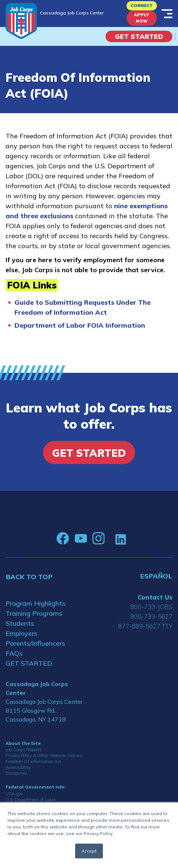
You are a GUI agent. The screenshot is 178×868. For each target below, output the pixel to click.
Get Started (139, 36)
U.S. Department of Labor (31, 799)
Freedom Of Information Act (33, 761)
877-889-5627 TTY (145, 626)
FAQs (14, 653)
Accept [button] (89, 851)
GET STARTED (29, 663)
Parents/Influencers (35, 643)
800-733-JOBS (151, 607)
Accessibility (18, 767)
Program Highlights (36, 603)
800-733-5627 (151, 616)
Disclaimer (16, 773)
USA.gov (14, 793)
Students (20, 623)
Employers (21, 633)
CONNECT (142, 6)
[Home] (21, 21)
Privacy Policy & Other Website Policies (44, 755)
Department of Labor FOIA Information (80, 325)
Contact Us (155, 597)
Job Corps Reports (24, 749)
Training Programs (34, 613)
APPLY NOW (142, 18)
